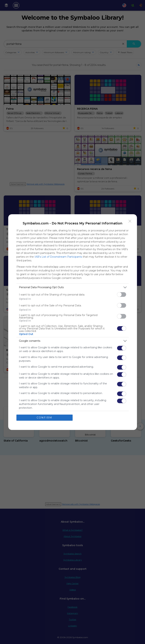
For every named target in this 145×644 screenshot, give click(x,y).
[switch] (122, 295)
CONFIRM (44, 418)
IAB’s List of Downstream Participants (58, 257)
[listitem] (73, 287)
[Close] (130, 221)
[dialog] (73, 322)
